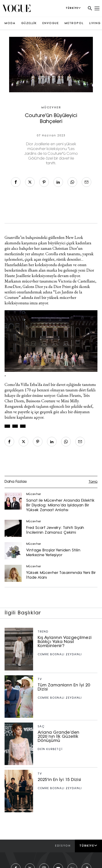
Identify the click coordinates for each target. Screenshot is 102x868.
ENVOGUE (51, 23)
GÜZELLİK (29, 23)
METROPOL (74, 23)
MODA (10, 23)
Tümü (93, 482)
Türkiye (88, 846)
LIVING (95, 23)
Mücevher (51, 108)
